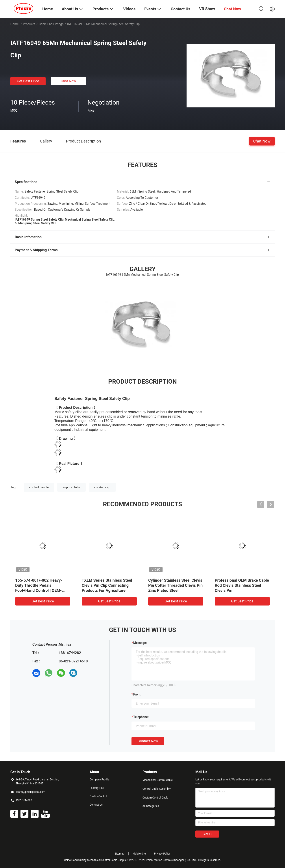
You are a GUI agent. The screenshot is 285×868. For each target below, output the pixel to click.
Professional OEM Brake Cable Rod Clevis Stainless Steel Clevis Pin (242, 585)
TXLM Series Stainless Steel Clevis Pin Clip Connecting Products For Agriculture (107, 585)
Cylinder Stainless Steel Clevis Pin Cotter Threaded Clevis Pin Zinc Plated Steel (175, 585)
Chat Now (68, 81)
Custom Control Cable (155, 798)
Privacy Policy (162, 854)
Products (29, 24)
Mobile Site (139, 854)
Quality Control (98, 796)
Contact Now (148, 741)
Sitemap (120, 854)
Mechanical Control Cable (158, 780)
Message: (140, 643)
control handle (39, 487)
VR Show (207, 9)
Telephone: (141, 717)
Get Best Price (28, 81)
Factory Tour (97, 788)
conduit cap (102, 487)
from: (137, 694)
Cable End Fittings (51, 24)
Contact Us (96, 805)
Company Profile (99, 780)
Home (15, 24)
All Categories (151, 806)
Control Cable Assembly (157, 789)
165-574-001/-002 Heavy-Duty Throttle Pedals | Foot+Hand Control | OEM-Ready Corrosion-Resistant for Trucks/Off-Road (42, 590)
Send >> (207, 834)
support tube (71, 487)
